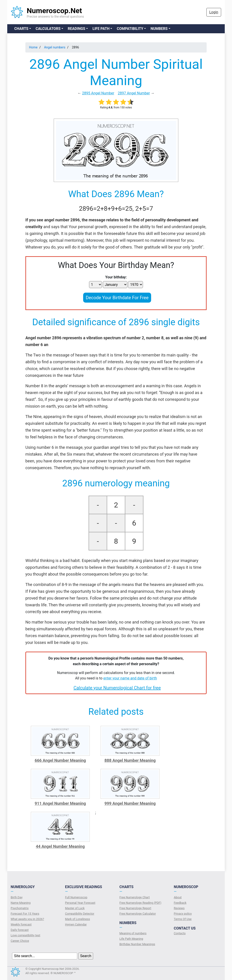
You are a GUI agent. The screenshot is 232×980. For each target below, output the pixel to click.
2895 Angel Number (98, 93)
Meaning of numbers (133, 933)
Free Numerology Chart (135, 897)
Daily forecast (20, 930)
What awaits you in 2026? (27, 919)
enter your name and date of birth (130, 678)
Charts (21, 29)
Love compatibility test (25, 935)
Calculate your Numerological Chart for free (117, 688)
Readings (76, 29)
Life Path (101, 29)
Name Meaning (21, 903)
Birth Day (17, 897)
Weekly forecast (21, 924)
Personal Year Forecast (80, 903)
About (178, 897)
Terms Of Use (183, 919)
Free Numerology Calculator (138, 914)
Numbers (159, 29)
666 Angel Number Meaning (60, 760)
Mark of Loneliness (77, 919)
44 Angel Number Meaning (60, 846)
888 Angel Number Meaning (130, 760)
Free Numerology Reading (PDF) (140, 903)
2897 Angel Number (134, 93)
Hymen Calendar (76, 924)
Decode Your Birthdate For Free (117, 298)
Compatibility (130, 29)
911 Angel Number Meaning (60, 803)
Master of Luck (75, 908)
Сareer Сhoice (20, 941)
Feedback (180, 903)
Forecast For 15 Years (25, 914)
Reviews (179, 908)
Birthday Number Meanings (137, 944)
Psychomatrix (20, 908)
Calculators (48, 29)
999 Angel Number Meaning (130, 803)
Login (214, 12)
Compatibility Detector (80, 914)
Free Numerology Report (135, 908)
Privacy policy (183, 914)
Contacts (180, 933)
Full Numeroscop (76, 897)
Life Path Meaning (131, 939)
